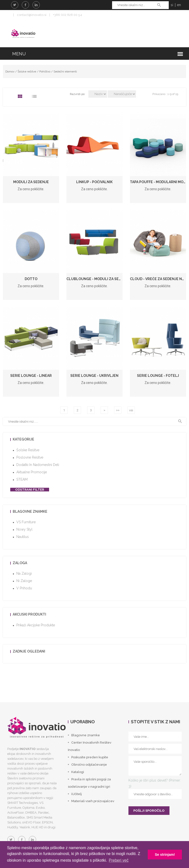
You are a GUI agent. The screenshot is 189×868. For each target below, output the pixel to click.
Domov (10, 71)
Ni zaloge (24, 581)
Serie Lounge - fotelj (158, 376)
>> (118, 410)
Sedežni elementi (65, 71)
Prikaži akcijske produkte (36, 625)
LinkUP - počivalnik (94, 182)
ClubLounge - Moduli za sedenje (98, 279)
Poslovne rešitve (30, 457)
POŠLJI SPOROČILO (149, 811)
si (172, 5)
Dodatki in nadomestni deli (38, 465)
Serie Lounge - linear (31, 376)
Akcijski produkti (29, 614)
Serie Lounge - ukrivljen (94, 376)
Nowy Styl (24, 529)
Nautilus (23, 537)
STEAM (22, 479)
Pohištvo (45, 71)
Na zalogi (24, 573)
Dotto (31, 279)
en (179, 5)
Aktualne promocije (32, 472)
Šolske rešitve (27, 71)
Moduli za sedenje (31, 182)
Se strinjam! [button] (165, 855)
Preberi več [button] (119, 860)
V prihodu (24, 588)
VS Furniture (26, 522)
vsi (131, 410)
